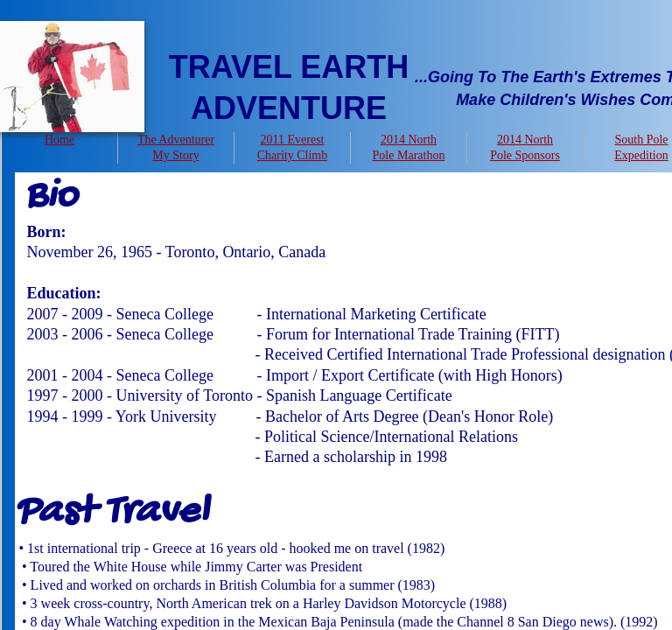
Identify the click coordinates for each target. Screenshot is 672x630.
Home (59, 140)
